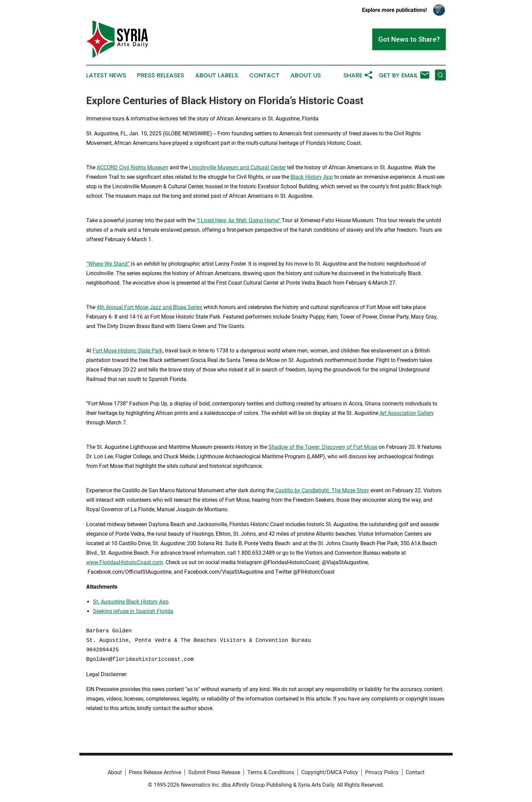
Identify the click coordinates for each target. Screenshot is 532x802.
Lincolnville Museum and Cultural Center (237, 167)
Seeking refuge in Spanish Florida (133, 611)
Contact (264, 75)
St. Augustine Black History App (131, 602)
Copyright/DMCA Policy (330, 772)
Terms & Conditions (271, 772)
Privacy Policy (382, 772)
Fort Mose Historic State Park (128, 351)
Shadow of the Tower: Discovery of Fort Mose (323, 447)
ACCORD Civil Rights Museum (132, 167)
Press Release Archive (155, 772)
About (115, 772)
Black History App (312, 177)
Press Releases (161, 75)
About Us (306, 75)
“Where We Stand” (109, 264)
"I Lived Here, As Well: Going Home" (239, 220)
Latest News (106, 75)
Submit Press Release (214, 772)
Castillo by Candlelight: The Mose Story (321, 490)
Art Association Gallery (407, 413)
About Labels (217, 75)
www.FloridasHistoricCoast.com (125, 562)
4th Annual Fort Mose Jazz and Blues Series (149, 307)
